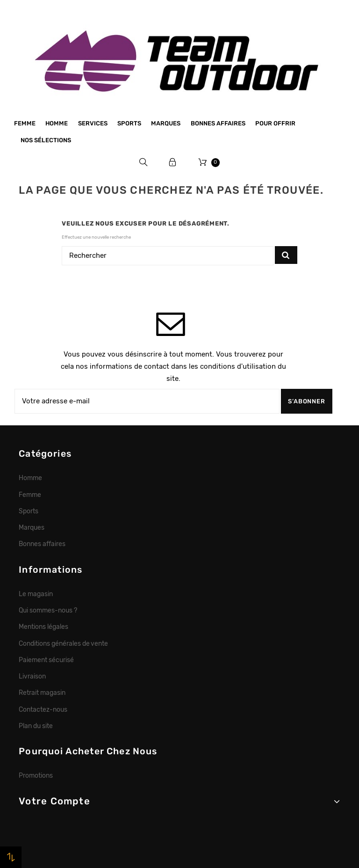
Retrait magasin (42, 693)
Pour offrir (275, 123)
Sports (129, 123)
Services (93, 123)
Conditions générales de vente (63, 643)
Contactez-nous (43, 709)
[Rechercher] (168, 256)
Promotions (36, 775)
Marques (166, 123)
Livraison (32, 676)
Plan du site (36, 726)
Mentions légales (43, 627)
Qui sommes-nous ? (48, 610)
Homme (57, 123)
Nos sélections (46, 140)
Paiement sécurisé (46, 660)
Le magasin (36, 594)
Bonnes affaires (218, 123)
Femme (25, 123)
